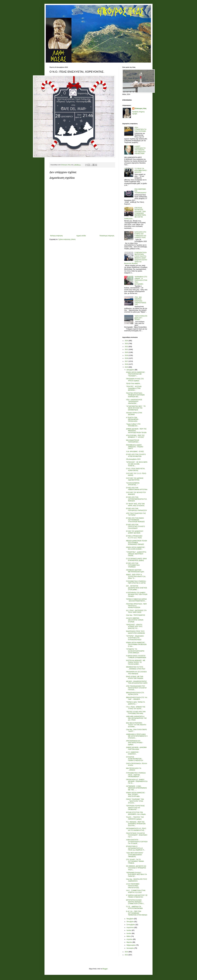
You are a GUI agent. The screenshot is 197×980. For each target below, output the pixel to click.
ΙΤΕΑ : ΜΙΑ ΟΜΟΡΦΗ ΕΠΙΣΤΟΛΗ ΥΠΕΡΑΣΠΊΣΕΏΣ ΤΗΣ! (140, 301)
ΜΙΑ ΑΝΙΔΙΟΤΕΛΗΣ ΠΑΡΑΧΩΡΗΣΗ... (133, 441)
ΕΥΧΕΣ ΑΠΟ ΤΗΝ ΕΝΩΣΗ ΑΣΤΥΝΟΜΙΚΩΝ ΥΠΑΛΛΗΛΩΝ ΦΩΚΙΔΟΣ (135, 520)
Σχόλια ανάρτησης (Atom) (67, 239)
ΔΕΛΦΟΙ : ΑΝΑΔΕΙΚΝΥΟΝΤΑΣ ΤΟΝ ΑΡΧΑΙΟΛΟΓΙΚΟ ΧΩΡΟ (137, 682)
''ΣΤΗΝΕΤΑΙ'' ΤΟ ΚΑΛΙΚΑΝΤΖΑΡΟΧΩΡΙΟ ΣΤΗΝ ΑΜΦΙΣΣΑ (135, 651)
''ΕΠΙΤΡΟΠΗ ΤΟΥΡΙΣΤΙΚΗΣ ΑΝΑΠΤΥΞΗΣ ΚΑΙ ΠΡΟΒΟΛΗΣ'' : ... (135, 808)
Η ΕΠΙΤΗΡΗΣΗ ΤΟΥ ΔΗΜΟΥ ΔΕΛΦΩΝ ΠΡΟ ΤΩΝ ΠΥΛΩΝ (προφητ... (137, 594)
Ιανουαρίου (130, 948)
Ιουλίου (129, 930)
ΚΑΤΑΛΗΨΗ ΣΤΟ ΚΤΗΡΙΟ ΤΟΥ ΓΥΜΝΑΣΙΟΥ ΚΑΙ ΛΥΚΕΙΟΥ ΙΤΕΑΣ (140, 235)
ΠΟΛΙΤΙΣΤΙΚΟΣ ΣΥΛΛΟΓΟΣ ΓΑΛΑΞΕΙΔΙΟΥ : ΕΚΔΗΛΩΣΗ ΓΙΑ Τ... (137, 835)
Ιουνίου (129, 933)
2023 (127, 344)
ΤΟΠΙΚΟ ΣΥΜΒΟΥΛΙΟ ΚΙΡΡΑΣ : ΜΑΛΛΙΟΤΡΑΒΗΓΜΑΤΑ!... (136, 600)
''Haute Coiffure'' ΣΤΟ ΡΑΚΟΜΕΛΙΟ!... (133, 425)
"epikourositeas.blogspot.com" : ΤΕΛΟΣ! (141, 318)
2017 (127, 361)
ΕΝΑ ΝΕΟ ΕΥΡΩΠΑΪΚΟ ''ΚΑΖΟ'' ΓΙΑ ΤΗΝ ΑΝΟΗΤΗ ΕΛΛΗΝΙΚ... (136, 725)
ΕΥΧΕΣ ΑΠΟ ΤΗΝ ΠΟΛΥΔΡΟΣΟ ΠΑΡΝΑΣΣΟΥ (137, 509)
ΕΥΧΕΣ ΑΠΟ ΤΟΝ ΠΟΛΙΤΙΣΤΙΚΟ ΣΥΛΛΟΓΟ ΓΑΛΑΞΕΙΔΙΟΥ (136, 526)
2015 (127, 367)
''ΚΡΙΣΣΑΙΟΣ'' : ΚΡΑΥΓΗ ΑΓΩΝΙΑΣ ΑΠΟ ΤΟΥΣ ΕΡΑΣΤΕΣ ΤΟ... (134, 627)
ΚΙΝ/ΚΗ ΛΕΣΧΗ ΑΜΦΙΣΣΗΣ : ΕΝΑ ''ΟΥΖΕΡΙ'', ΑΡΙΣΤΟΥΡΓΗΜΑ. (136, 795)
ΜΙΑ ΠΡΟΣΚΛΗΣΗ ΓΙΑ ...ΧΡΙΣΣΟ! (134, 769)
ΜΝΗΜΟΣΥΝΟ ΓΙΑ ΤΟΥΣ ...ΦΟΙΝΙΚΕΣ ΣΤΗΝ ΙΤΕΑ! (136, 668)
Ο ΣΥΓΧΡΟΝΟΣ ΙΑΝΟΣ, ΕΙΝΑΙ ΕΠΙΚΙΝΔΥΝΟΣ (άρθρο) (136, 560)
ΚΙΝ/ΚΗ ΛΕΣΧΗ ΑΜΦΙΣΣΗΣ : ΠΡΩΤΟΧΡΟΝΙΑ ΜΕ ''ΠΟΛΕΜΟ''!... (136, 374)
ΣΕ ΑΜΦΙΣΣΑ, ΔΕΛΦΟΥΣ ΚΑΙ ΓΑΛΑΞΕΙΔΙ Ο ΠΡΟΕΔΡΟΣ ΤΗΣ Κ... (136, 868)
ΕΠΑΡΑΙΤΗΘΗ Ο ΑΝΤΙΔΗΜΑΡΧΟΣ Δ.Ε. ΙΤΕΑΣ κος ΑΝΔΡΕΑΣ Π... (136, 848)
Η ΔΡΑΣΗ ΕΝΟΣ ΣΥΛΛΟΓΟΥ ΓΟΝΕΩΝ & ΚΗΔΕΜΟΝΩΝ (136, 657)
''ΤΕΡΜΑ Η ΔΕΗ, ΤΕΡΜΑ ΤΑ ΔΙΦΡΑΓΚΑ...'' (136, 703)
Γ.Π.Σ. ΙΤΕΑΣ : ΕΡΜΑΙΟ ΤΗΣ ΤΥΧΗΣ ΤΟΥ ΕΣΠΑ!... (136, 708)
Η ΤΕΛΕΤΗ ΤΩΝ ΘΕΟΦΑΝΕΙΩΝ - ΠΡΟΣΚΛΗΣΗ (133, 419)
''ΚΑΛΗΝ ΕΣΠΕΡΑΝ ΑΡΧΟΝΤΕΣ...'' (133, 484)
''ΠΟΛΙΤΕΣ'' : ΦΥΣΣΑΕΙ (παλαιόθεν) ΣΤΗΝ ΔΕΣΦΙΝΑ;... (134, 388)
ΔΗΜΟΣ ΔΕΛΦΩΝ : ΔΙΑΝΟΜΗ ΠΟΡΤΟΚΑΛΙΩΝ (136, 748)
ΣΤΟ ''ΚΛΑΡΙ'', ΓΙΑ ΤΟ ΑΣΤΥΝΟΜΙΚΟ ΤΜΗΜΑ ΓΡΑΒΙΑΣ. (135, 861)
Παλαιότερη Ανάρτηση (107, 236)
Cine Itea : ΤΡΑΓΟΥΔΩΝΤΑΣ (136, 615)
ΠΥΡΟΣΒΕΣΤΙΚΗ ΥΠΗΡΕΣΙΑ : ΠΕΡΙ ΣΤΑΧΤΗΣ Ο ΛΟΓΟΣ (136, 582)
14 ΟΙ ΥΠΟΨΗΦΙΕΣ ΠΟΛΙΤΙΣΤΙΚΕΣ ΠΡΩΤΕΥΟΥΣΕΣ (133, 886)
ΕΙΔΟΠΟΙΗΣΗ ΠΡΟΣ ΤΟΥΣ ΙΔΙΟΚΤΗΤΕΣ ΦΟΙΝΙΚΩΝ (136, 632)
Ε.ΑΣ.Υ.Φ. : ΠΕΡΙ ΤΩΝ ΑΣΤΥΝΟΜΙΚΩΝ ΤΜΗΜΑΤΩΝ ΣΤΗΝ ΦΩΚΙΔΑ (137, 913)
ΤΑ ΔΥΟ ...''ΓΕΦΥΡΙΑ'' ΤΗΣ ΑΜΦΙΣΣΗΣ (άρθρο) (135, 818)
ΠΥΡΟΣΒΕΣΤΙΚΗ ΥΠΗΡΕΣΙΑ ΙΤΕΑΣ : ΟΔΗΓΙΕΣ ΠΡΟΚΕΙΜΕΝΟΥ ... (136, 775)
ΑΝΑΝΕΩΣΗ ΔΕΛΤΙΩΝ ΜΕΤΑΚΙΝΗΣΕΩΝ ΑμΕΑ (135, 571)
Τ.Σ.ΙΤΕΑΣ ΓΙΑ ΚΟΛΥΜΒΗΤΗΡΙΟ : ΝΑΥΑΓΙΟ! (141, 170)
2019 (127, 355)
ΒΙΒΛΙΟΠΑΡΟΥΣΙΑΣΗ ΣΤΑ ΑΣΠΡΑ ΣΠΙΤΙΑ (135, 694)
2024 (127, 341)
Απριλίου (130, 939)
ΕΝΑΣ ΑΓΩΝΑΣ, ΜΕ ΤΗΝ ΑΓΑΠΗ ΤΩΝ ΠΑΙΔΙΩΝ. (135, 677)
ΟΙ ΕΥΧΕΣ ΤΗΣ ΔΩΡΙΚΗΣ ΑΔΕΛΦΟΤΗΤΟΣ (135, 479)
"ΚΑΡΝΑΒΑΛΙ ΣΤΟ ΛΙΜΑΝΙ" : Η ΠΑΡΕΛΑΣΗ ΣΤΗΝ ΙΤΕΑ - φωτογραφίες (141, 280)
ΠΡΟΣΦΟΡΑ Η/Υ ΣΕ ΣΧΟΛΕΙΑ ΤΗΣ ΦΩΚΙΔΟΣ (136, 673)
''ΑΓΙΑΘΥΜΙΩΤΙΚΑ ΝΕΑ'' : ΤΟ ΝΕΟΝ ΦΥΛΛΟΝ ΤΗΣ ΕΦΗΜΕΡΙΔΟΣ (136, 408)
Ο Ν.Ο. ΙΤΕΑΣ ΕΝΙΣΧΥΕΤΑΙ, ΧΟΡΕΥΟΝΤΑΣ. (136, 470)
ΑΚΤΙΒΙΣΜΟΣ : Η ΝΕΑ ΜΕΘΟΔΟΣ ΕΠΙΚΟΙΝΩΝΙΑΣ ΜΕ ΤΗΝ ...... (137, 788)
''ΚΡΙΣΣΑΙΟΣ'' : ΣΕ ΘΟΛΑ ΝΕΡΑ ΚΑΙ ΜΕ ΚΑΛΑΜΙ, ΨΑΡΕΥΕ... (137, 464)
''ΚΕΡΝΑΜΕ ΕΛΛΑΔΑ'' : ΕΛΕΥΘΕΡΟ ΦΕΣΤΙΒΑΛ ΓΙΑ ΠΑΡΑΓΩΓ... (136, 874)
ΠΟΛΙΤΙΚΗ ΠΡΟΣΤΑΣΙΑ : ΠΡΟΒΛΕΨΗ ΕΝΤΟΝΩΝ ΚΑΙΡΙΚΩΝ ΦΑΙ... (135, 395)
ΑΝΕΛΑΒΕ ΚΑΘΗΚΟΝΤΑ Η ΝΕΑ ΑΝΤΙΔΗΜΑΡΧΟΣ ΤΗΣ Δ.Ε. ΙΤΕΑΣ (136, 718)
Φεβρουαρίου (131, 945)
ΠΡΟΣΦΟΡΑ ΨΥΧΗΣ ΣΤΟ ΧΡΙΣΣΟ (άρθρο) (135, 380)
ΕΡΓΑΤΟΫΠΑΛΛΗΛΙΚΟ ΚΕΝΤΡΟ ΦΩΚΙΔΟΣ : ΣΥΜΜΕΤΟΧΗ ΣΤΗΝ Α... (135, 902)
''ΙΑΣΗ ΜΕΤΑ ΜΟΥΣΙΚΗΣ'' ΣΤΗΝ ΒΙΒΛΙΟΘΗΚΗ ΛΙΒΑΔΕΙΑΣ (135, 855)
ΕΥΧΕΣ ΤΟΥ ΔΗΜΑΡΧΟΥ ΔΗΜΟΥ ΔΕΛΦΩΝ (135, 532)
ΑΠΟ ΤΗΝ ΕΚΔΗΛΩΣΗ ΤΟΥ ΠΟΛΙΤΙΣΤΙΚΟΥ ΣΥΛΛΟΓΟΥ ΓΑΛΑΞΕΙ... (136, 688)
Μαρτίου (130, 942)
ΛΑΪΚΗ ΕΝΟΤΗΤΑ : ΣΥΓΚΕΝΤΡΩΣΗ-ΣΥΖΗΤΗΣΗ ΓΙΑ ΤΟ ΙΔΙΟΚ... (137, 842)
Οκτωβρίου (130, 922)
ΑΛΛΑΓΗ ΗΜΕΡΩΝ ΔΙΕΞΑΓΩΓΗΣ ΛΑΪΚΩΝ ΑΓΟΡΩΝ (135, 620)
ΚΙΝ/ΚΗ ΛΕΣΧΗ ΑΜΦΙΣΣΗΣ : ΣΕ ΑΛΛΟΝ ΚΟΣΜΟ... (136, 548)
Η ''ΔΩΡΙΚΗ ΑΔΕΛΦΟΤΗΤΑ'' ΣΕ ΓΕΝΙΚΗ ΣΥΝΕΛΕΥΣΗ (137, 896)
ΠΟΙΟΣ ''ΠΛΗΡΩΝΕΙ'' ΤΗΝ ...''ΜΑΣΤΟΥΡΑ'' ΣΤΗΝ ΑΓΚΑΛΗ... (135, 801)
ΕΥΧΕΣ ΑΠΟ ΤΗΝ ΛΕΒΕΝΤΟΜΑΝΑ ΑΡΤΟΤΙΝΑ (137, 489)
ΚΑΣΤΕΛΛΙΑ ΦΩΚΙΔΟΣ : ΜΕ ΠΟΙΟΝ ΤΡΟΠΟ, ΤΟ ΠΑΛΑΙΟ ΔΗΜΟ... (136, 662)
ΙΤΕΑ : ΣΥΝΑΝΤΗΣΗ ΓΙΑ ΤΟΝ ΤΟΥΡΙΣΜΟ (140, 129)
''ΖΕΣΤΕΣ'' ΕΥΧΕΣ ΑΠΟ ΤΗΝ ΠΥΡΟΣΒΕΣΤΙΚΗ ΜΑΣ (136, 713)
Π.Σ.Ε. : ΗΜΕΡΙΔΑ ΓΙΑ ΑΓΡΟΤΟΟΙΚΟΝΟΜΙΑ (134, 908)
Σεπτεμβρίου (131, 925)
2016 (127, 364)
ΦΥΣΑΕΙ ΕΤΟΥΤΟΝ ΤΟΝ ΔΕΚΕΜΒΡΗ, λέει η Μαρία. (136, 813)
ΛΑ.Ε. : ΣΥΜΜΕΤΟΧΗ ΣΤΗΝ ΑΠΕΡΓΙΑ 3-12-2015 (136, 891)
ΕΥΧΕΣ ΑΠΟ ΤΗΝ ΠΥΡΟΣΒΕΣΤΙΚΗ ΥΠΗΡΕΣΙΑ (133, 565)
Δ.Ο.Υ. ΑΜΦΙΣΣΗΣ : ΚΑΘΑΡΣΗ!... (133, 753)
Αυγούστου (130, 928)
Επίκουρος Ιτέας (141, 108)
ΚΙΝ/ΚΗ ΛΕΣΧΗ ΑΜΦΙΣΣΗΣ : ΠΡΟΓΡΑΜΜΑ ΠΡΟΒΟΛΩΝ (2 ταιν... (136, 644)
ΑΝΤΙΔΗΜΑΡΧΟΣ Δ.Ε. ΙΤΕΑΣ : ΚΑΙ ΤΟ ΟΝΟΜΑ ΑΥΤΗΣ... (136, 829)
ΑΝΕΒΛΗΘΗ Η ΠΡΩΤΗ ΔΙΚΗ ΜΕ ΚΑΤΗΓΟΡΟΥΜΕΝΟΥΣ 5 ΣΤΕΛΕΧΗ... (137, 736)
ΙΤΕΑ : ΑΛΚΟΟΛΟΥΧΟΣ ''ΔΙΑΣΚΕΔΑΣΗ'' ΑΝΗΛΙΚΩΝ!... (134, 402)
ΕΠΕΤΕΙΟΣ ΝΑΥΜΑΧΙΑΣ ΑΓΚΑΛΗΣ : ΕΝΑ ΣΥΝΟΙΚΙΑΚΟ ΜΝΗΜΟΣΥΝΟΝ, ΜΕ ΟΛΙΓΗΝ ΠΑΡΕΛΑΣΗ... (135, 213)
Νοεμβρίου (130, 919)
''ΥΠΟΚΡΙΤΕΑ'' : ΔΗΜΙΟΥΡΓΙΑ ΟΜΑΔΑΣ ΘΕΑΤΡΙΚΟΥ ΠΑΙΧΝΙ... (136, 554)
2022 (127, 347)
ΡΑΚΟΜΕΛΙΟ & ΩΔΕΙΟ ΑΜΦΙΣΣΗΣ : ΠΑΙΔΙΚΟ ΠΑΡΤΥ (135, 447)
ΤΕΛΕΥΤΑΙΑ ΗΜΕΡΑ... (134, 384)
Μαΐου (129, 936)
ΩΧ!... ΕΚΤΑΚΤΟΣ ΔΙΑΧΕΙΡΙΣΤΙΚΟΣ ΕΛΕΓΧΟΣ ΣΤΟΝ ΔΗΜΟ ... (137, 588)
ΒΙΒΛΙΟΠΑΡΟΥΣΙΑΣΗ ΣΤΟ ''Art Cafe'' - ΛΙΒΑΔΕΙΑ (137, 698)
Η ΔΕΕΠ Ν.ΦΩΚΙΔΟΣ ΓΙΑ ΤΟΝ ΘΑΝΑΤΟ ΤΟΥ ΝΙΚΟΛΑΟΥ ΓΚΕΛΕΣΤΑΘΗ (140, 150)
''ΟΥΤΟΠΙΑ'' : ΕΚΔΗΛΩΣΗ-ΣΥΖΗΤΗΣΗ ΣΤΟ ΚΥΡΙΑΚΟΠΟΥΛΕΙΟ (135, 638)
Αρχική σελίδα (81, 236)
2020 (127, 352)
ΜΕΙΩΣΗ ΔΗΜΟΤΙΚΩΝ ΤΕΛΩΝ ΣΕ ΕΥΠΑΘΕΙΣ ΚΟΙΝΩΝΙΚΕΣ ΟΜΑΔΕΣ (137, 543)
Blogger (105, 969)
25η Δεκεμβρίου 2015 (133, 459)
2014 (127, 952)
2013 (127, 955)
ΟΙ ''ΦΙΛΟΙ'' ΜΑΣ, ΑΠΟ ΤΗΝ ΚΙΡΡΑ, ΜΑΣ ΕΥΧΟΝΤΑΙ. (135, 505)
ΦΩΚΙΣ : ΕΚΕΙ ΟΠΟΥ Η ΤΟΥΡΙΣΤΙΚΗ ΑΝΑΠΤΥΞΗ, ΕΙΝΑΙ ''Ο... (136, 576)
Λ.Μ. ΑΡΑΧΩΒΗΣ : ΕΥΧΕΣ (135, 452)
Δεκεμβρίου (131, 370)
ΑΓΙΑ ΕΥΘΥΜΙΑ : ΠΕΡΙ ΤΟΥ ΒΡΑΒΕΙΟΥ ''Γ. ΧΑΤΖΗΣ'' (135, 436)
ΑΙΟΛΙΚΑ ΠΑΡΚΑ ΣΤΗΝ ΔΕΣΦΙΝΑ (134, 414)
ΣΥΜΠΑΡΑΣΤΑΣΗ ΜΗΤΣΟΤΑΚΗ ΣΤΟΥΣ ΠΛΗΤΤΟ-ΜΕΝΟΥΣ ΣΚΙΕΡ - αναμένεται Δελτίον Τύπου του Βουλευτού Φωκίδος (136, 258)
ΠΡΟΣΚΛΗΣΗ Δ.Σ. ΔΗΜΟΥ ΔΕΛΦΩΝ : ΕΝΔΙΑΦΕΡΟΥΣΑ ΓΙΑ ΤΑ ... (137, 781)
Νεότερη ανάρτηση (56, 236)
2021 (127, 349)
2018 (127, 358)
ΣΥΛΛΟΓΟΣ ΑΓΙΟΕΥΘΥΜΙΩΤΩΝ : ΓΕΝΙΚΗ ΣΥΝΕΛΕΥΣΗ (135, 759)
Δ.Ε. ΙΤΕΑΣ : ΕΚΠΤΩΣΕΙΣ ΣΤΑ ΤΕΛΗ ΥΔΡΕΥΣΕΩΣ (136, 611)
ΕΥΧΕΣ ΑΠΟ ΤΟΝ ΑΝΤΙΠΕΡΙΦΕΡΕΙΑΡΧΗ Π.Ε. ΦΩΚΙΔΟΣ (137, 499)
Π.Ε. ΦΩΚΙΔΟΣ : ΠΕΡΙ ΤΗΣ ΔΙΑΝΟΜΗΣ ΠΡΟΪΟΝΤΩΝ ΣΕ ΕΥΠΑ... (136, 824)
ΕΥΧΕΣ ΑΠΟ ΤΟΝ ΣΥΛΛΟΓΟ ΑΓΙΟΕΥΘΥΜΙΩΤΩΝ (136, 455)
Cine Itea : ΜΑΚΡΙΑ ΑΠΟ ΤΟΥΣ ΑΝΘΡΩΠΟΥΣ (137, 880)
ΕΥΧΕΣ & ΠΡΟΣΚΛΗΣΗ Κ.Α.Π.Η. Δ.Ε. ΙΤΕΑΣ (134, 537)
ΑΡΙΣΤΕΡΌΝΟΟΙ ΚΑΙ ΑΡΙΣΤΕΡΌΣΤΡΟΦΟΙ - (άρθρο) (135, 743)
